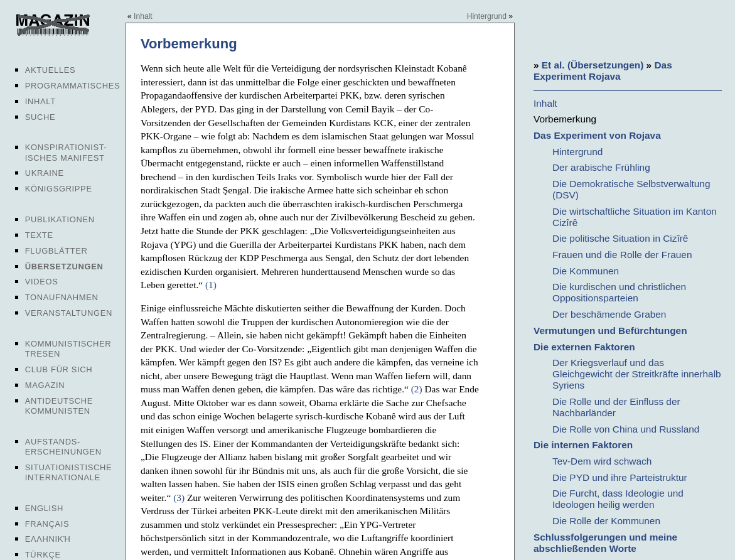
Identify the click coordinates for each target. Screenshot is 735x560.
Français (47, 524)
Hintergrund (487, 16)
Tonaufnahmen (62, 297)
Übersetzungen (64, 267)
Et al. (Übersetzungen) (593, 65)
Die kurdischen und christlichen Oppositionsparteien (619, 292)
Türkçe (43, 555)
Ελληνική (48, 539)
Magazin (45, 385)
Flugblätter (56, 251)
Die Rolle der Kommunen (606, 521)
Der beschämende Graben (609, 314)
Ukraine (45, 173)
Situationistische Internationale (69, 472)
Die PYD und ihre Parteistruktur (620, 477)
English (44, 508)
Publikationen (60, 219)
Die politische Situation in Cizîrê (620, 238)
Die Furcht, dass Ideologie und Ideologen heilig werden (618, 499)
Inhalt (40, 101)
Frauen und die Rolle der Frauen (622, 255)
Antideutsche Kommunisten (59, 406)
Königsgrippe (59, 189)
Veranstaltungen (69, 313)
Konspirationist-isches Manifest (66, 152)
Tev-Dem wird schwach (602, 461)
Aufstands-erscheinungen (63, 447)
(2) (417, 389)
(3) (179, 498)
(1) (211, 285)
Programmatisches (73, 86)
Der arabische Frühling (601, 167)
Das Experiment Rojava (603, 71)
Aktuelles (51, 70)
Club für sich (59, 369)
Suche (40, 117)
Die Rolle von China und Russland (626, 429)
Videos (42, 282)
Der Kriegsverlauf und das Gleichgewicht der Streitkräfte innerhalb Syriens (637, 374)
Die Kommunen (586, 271)
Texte (39, 235)
